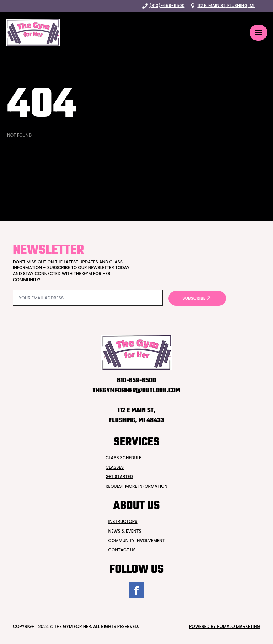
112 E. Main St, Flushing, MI (226, 6)
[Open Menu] (258, 33)
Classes (115, 467)
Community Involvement (137, 541)
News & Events (125, 531)
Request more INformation (136, 486)
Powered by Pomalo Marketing (225, 627)
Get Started (119, 477)
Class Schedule (123, 458)
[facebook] (136, 590)
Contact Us (122, 550)
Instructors (123, 522)
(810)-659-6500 (167, 6)
